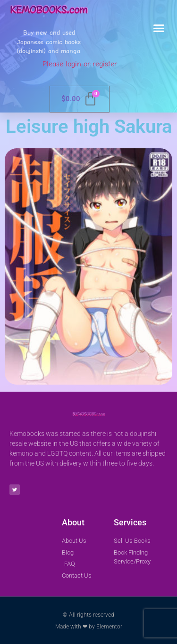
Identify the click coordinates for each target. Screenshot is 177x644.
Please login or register (80, 64)
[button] (159, 28)
